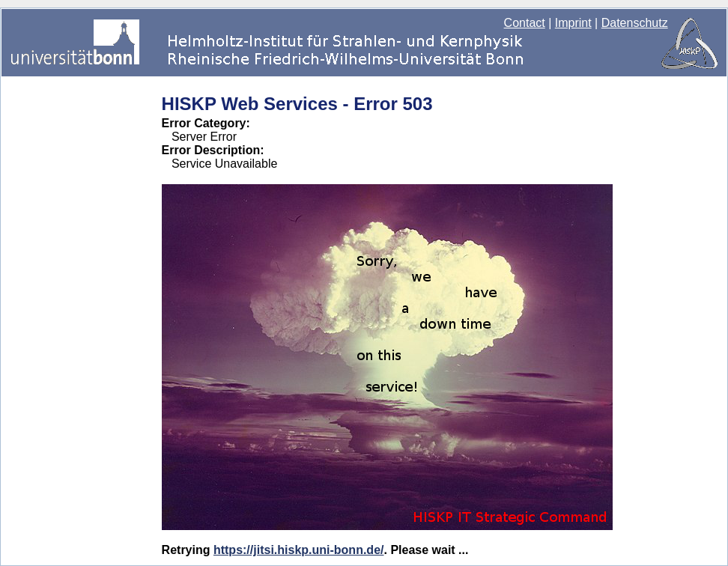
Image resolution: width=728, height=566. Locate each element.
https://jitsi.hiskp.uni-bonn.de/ (299, 550)
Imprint (573, 23)
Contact (525, 23)
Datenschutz (635, 23)
